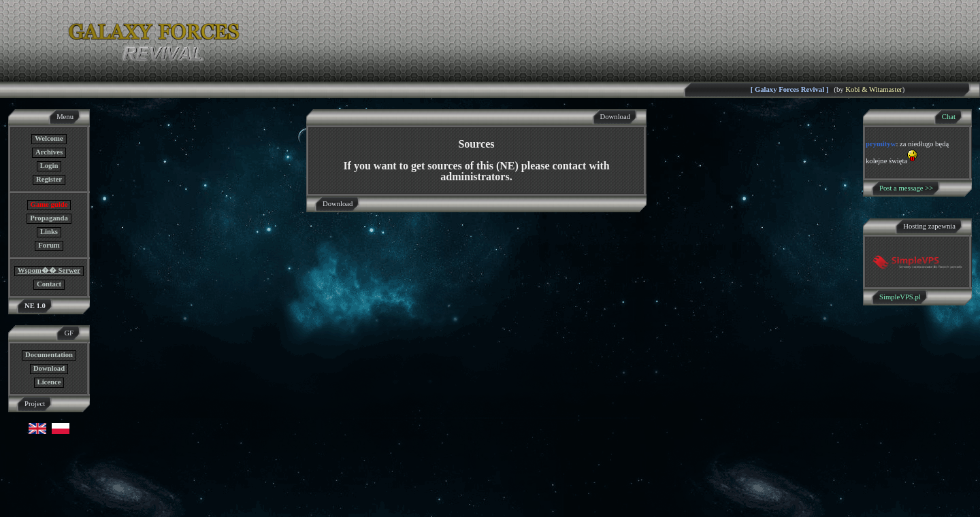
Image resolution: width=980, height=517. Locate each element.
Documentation (49, 355)
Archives (49, 152)
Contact (49, 284)
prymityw (881, 144)
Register (49, 179)
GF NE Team (141, 508)
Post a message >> (906, 188)
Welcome (49, 138)
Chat (949, 117)
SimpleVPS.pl (900, 297)
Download (49, 368)
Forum (49, 245)
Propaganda (49, 218)
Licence (49, 382)
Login (49, 166)
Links (49, 232)
